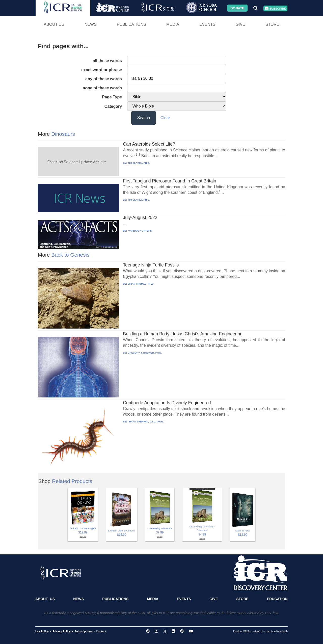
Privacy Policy (62, 631)
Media (173, 24)
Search (144, 118)
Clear (165, 118)
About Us (54, 24)
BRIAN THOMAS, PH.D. (141, 284)
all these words (107, 61)
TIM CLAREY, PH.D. (139, 163)
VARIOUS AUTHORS (140, 231)
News (91, 24)
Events (207, 24)
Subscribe (275, 8)
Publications (131, 24)
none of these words (102, 88)
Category (113, 106)
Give (240, 24)
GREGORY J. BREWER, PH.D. (145, 353)
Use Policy (42, 631)
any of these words (104, 79)
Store (272, 24)
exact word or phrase (102, 70)
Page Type (112, 97)
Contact (101, 631)
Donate (237, 8)
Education (277, 599)
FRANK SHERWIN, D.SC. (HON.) (146, 422)
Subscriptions (83, 631)
